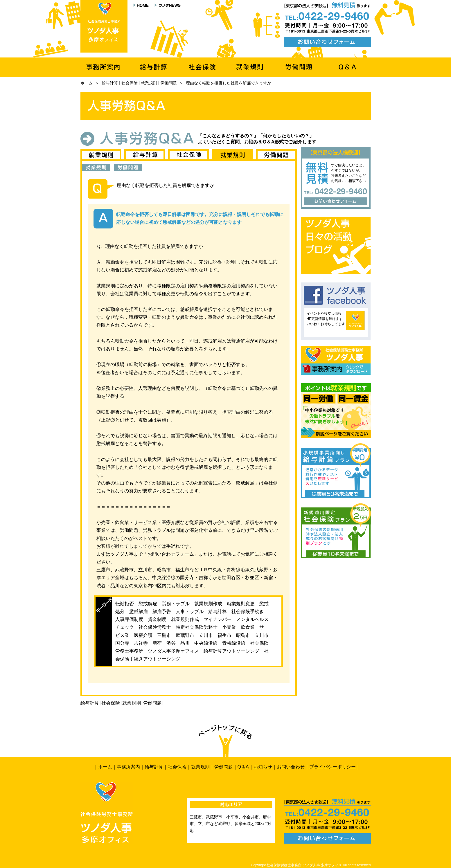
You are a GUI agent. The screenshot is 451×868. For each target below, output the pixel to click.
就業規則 (149, 83)
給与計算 (110, 83)
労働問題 (169, 83)
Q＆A (243, 767)
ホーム (87, 83)
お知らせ (263, 767)
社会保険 (130, 83)
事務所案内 (128, 767)
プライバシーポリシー (333, 767)
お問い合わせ (291, 767)
